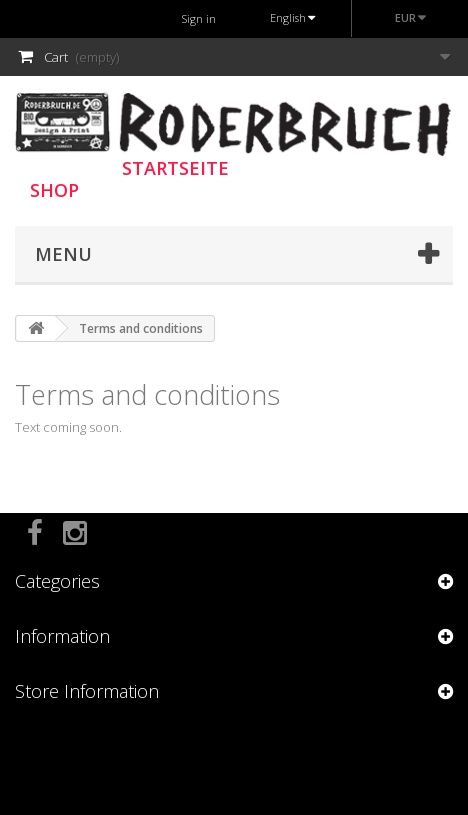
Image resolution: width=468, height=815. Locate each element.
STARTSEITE (175, 168)
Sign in (199, 18)
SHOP (54, 190)
